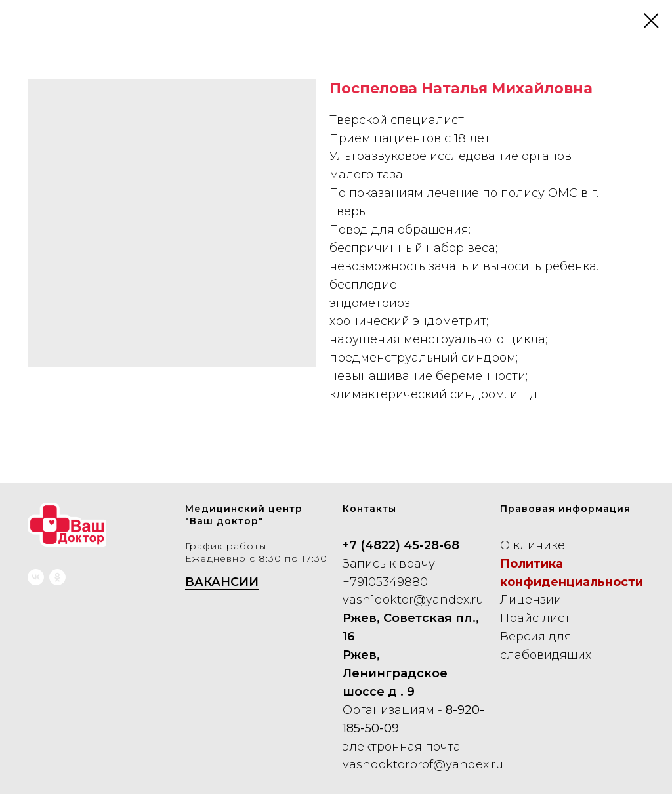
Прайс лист (535, 618)
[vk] (36, 577)
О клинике (533, 545)
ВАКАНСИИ (222, 582)
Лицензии (531, 600)
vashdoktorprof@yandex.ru (423, 764)
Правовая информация (565, 509)
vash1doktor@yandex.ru (413, 600)
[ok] (57, 577)
